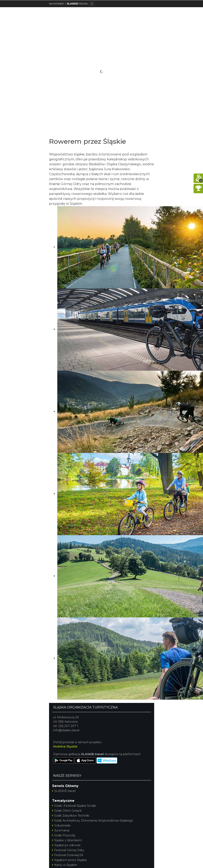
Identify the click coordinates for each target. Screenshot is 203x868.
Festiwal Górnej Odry (68, 850)
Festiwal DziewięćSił (68, 855)
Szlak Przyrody (64, 835)
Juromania (61, 830)
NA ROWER (56, 4)
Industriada (61, 825)
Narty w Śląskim (65, 865)
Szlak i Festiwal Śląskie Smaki (74, 806)
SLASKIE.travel (64, 791)
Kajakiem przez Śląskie (69, 860)
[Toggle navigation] (92, 4)
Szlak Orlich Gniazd (67, 811)
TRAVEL (78, 4)
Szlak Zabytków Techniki (71, 816)
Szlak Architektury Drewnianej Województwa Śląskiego (93, 821)
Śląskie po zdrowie (66, 845)
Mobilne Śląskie (65, 746)
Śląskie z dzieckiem (67, 840)
